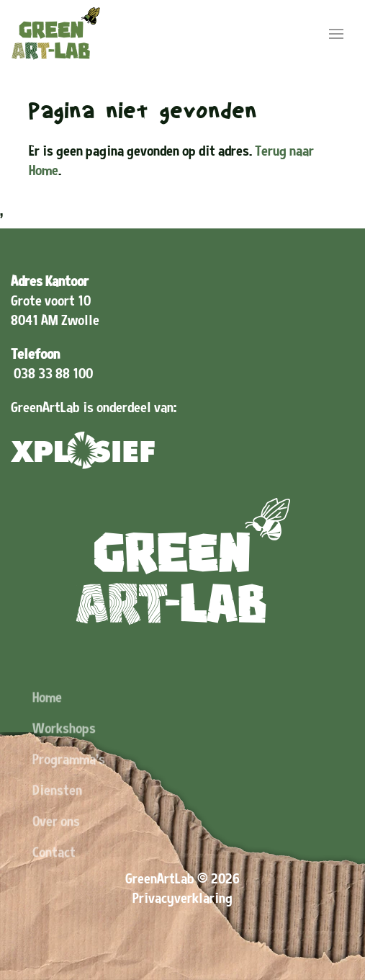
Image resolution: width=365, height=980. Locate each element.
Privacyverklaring (182, 898)
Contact (54, 869)
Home (47, 714)
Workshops (64, 745)
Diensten (57, 807)
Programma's (69, 776)
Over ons (56, 838)
